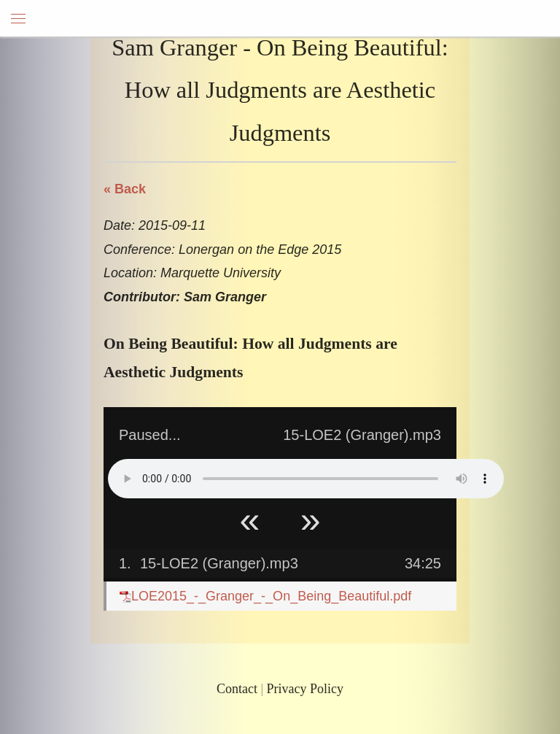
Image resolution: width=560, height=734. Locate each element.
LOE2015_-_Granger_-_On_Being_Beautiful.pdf (265, 596)
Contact (237, 689)
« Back (125, 189)
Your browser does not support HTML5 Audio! (306, 479)
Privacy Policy (306, 689)
